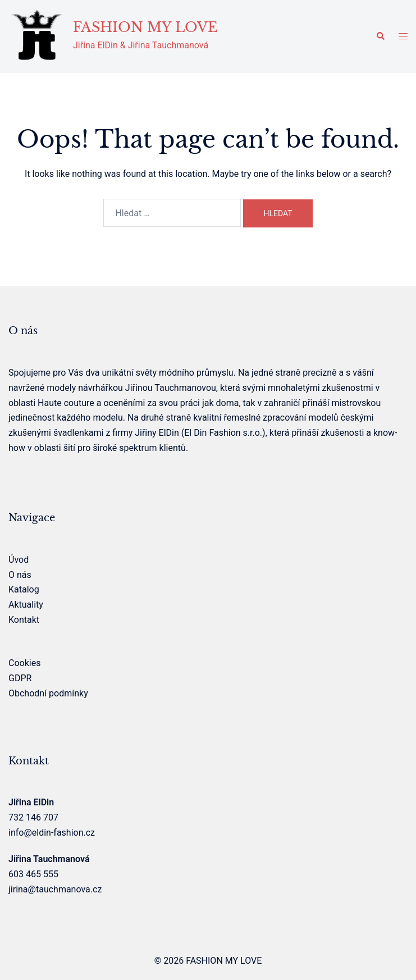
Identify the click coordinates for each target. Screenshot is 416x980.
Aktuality (26, 605)
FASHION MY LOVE (145, 27)
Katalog (24, 589)
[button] (380, 37)
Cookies (24, 663)
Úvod (19, 560)
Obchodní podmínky (48, 693)
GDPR (20, 678)
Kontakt (24, 620)
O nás (20, 575)
